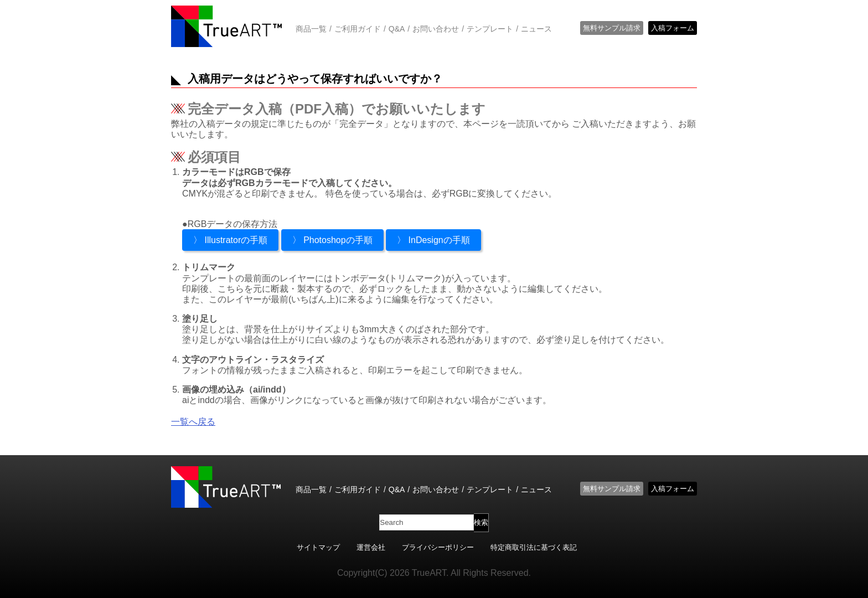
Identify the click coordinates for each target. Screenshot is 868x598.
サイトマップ (318, 547)
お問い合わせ (436, 29)
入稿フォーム (673, 28)
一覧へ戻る (193, 422)
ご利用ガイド (358, 29)
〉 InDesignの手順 (433, 240)
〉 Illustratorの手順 (230, 240)
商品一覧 (311, 29)
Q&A (397, 29)
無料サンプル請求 (612, 28)
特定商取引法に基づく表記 (534, 547)
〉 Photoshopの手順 (332, 240)
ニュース (536, 29)
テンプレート (490, 29)
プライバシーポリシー (438, 547)
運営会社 (371, 547)
